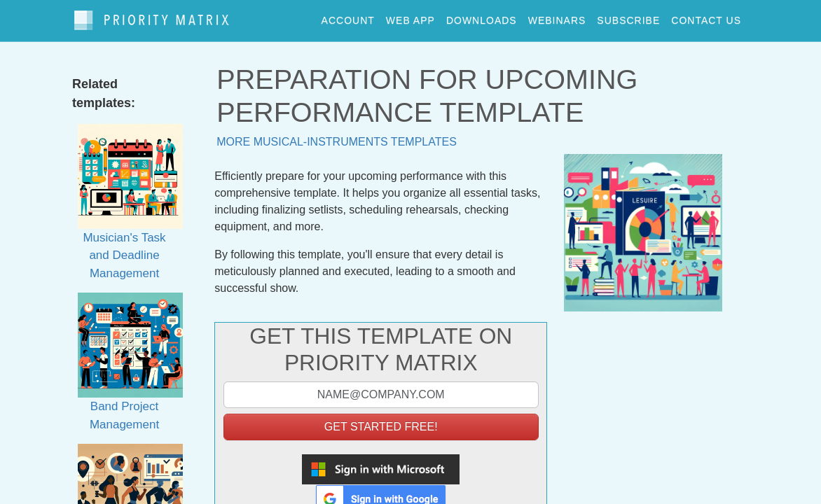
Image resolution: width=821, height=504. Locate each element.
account (348, 17)
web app (410, 17)
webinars (557, 17)
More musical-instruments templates (337, 135)
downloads (482, 17)
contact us (706, 17)
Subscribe (628, 17)
